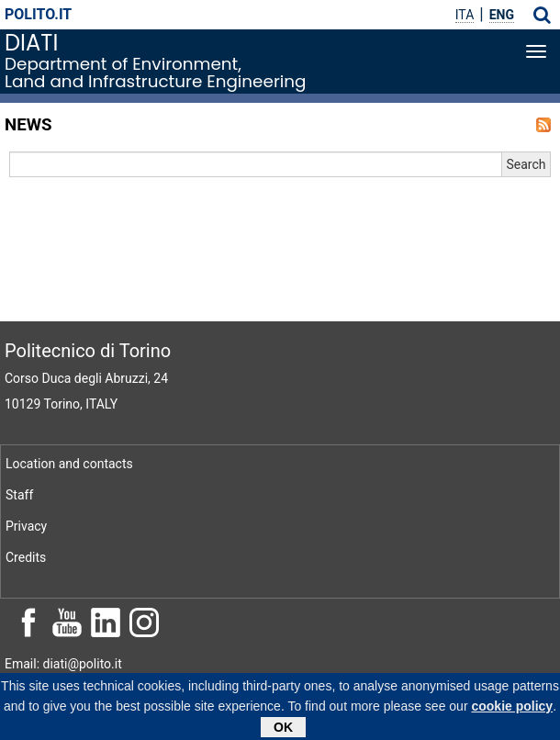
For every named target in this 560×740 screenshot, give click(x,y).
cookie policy (512, 710)
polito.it (38, 14)
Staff (19, 495)
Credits (26, 557)
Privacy (26, 526)
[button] (542, 15)
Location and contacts (69, 464)
